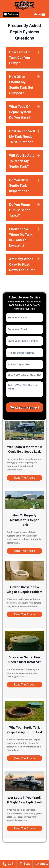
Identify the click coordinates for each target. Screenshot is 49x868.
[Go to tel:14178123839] (9, 864)
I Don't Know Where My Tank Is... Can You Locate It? (21, 237)
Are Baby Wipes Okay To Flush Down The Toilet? (22, 264)
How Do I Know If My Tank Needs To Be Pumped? (22, 137)
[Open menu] (39, 14)
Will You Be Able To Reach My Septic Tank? (22, 161)
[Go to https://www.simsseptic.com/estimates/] (42, 864)
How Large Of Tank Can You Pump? (20, 58)
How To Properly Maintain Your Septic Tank (25, 520)
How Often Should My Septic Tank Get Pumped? (21, 85)
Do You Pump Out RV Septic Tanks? (20, 210)
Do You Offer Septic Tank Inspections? (19, 186)
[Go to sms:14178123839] (26, 864)
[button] (24, 478)
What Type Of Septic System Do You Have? (20, 112)
